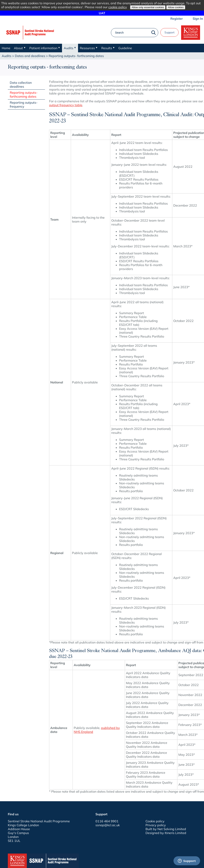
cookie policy (118, 7)
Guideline (125, 48)
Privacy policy (156, 825)
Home (6, 48)
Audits (7, 56)
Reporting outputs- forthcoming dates (24, 94)
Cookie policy (155, 821)
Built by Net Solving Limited (166, 829)
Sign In (198, 19)
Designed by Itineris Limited (166, 833)
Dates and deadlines (30, 56)
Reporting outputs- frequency (24, 104)
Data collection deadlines (21, 85)
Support (169, 32)
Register (177, 19)
